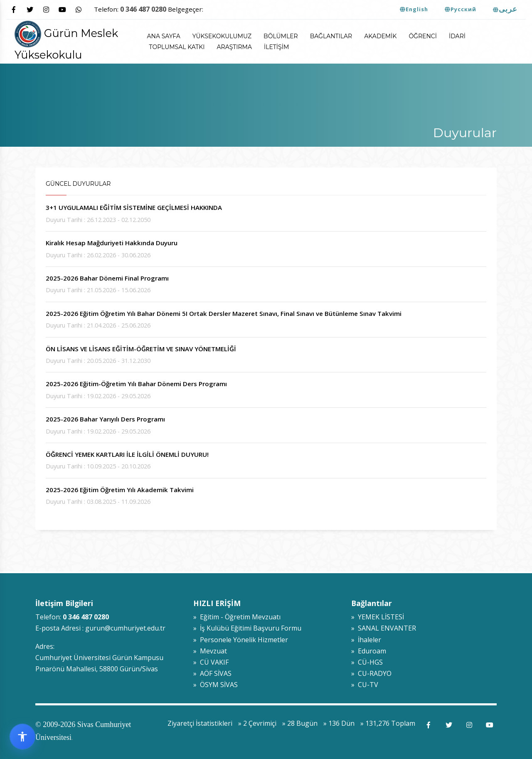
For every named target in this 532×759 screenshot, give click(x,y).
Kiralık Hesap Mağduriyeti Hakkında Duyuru (112, 243)
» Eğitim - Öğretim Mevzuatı (237, 617)
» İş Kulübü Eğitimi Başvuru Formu (247, 628)
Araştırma (234, 47)
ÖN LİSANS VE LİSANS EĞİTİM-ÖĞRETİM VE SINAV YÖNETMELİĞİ (141, 349)
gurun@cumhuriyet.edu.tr (125, 628)
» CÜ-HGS (367, 662)
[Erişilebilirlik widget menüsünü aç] (22, 737)
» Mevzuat (210, 651)
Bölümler (281, 36)
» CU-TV (365, 685)
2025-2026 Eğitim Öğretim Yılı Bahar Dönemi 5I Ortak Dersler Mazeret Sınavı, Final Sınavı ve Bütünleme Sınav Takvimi (224, 313)
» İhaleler (366, 640)
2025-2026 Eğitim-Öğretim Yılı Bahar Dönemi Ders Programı (136, 384)
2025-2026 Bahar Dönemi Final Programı (107, 278)
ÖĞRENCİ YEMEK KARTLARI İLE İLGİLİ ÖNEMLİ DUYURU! (127, 454)
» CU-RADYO (371, 673)
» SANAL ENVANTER (384, 628)
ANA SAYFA (164, 36)
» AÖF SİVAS (212, 673)
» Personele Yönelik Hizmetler (241, 640)
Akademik (380, 36)
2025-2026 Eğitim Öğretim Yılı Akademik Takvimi (120, 490)
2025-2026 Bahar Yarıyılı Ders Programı (105, 419)
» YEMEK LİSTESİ (378, 617)
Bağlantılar (331, 36)
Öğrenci (423, 36)
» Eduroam (369, 651)
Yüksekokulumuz (222, 36)
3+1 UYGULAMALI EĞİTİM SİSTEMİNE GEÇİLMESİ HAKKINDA (134, 207)
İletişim (276, 47)
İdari (457, 36)
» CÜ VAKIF (211, 662)
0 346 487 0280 (143, 9)
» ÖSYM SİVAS (216, 685)
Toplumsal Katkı (177, 47)
